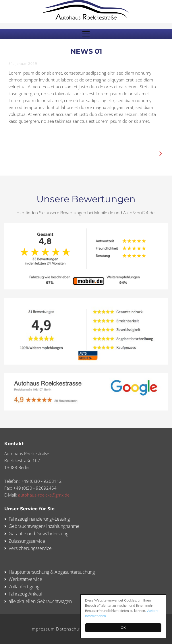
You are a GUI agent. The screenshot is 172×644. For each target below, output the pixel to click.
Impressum (43, 629)
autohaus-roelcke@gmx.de (44, 495)
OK (123, 628)
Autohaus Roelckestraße (86, 10)
